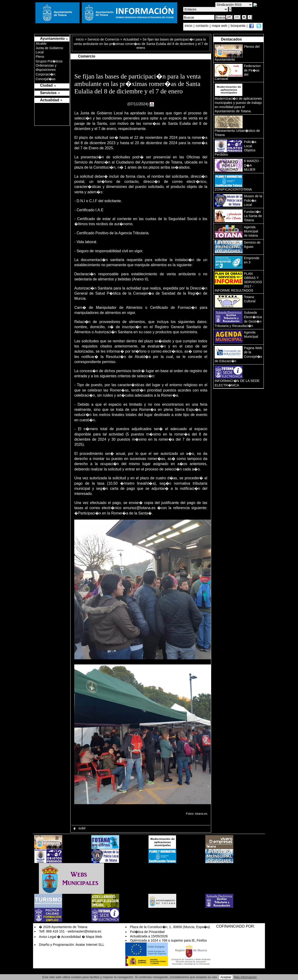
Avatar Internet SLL (90, 945)
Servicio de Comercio (103, 39)
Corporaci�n (45, 74)
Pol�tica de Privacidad (147, 932)
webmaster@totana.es (85, 931)
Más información (245, 977)
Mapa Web (94, 937)
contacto (202, 26)
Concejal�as (46, 79)
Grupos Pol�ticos (49, 61)
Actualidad (131, 39)
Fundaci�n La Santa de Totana (253, 216)
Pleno (40, 57)
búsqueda (239, 26)
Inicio (80, 39)
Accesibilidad (71, 937)
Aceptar (226, 977)
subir (79, 828)
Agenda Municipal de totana (251, 231)
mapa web (220, 26)
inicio (189, 26)
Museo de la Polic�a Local (253, 200)
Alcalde (41, 44)
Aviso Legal (47, 937)
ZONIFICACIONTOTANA (233, 189)
